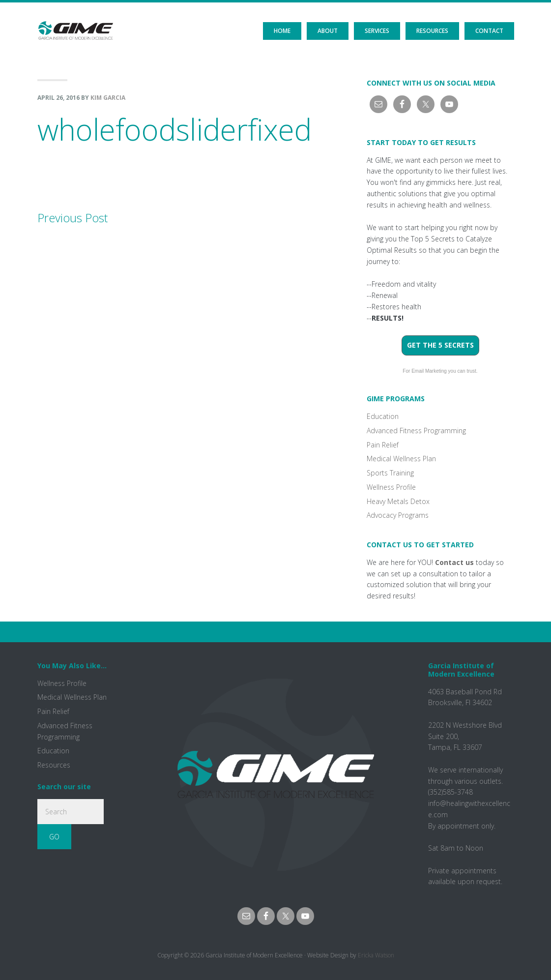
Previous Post (72, 218)
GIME (75, 22)
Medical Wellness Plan (401, 459)
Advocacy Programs (398, 515)
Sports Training (390, 473)
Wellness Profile (391, 487)
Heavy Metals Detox (398, 501)
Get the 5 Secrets (440, 345)
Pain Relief (383, 445)
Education (383, 416)
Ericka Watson (376, 955)
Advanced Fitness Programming (416, 431)
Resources (54, 765)
